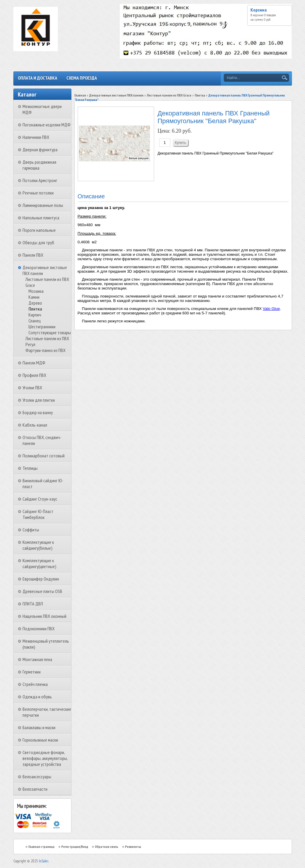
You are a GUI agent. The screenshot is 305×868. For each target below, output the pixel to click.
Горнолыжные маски (40, 740)
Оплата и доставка (37, 78)
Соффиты (31, 530)
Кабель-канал (35, 425)
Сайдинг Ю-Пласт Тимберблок (38, 514)
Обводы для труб (38, 242)
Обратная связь (107, 847)
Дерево (35, 303)
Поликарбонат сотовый (44, 456)
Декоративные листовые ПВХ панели (116, 95)
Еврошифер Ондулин (41, 579)
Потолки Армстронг (40, 180)
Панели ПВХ (33, 255)
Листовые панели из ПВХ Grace (169, 95)
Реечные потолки (38, 193)
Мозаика (36, 291)
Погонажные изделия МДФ (47, 125)
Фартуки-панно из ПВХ (45, 350)
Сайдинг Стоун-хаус (40, 499)
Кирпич (35, 315)
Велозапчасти (35, 789)
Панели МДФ (34, 363)
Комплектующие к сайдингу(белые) (38, 545)
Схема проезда (82, 78)
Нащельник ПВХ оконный (44, 616)
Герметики (32, 672)
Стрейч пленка (35, 684)
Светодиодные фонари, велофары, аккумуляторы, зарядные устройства (45, 758)
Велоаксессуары (37, 777)
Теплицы (30, 468)
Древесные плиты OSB (42, 591)
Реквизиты (133, 847)
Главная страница (41, 847)
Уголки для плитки (39, 400)
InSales (44, 861)
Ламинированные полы (43, 205)
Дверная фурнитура (40, 150)
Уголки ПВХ (32, 388)
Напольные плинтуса (41, 218)
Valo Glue (272, 309)
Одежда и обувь (37, 697)
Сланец (35, 321)
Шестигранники (42, 327)
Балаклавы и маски (39, 727)
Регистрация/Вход (75, 847)
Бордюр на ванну (38, 412)
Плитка (35, 309)
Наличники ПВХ (36, 137)
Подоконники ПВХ (39, 629)
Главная (80, 95)
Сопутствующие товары (50, 332)
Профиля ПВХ (34, 375)
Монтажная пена (37, 659)
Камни (34, 297)
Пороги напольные (39, 230)
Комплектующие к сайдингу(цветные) (39, 563)
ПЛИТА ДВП (33, 604)
